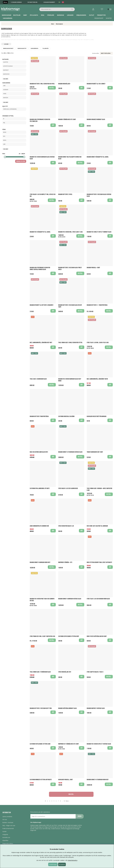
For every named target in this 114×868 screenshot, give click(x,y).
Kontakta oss (6, 837)
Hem (53, 24)
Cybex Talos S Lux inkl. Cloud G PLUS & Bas (98, 343)
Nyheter (109, 18)
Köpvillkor (5, 840)
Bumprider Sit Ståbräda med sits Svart (69, 744)
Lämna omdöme (7, 817)
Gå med (80, 816)
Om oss (5, 819)
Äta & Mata (34, 15)
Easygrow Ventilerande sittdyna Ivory (69, 636)
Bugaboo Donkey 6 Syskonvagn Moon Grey (98, 780)
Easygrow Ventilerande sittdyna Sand (40, 744)
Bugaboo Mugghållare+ (64, 84)
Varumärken (8, 18)
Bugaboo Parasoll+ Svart (93, 268)
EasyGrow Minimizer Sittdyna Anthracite (41, 780)
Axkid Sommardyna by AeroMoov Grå (39, 526)
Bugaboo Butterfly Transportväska (39, 416)
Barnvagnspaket (8, 48)
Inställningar (53, 864)
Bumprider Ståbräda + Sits (65, 562)
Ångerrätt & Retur (8, 843)
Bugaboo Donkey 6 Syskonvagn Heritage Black (70, 452)
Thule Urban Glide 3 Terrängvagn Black (40, 672)
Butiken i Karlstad (8, 823)
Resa (43, 15)
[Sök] (57, 9)
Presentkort (99, 18)
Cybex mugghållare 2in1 (65, 672)
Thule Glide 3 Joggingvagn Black (38, 379)
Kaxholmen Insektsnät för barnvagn (97, 416)
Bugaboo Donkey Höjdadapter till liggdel (98, 157)
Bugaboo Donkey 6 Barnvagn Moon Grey (40, 562)
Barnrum (61, 15)
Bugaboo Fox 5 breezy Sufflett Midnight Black (99, 232)
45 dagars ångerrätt (49, 2)
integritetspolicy (72, 860)
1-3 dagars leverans (16, 2)
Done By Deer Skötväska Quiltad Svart (97, 636)
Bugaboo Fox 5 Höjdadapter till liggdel (40, 232)
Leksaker (70, 15)
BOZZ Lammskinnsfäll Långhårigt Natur (97, 379)
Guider (5, 831)
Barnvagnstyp (22, 48)
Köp (82, 567)
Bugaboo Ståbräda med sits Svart (67, 119)
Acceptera (62, 864)
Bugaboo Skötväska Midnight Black (67, 708)
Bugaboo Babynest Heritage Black (96, 708)
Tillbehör (45, 48)
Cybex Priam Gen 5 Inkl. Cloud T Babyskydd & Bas (42, 636)
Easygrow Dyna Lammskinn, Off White (40, 488)
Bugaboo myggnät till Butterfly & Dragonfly (42, 305)
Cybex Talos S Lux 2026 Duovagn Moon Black (98, 599)
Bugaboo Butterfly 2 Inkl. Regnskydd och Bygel (42, 84)
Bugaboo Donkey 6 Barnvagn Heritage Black (70, 599)
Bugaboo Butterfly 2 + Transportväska (97, 305)
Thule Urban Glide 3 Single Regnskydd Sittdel (70, 343)
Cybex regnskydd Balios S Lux (66, 526)
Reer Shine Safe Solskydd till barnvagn (97, 526)
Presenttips (101, 15)
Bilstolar (17, 15)
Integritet (5, 834)
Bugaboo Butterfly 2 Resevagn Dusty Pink (41, 708)
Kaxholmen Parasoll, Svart (66, 780)
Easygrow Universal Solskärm (66, 416)
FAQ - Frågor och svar (9, 826)
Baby (25, 15)
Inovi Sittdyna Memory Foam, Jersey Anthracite (99, 562)
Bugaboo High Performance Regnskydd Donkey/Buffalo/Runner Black (40, 269)
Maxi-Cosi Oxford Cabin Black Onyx (39, 452)
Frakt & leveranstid (8, 828)
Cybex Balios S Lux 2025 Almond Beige (68, 488)
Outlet (92, 15)
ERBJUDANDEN (81, 15)
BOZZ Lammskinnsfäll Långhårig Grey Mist (41, 343)
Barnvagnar (7, 15)
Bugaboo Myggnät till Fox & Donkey (96, 84)
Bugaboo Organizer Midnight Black (96, 119)
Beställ (52, 88)
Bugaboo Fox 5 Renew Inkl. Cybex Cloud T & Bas (70, 232)
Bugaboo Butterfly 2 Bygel (65, 194)
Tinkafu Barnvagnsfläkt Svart (95, 452)
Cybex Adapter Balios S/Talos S (95, 672)
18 (64, 801)
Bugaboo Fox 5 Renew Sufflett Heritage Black (99, 744)
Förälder (51, 15)
